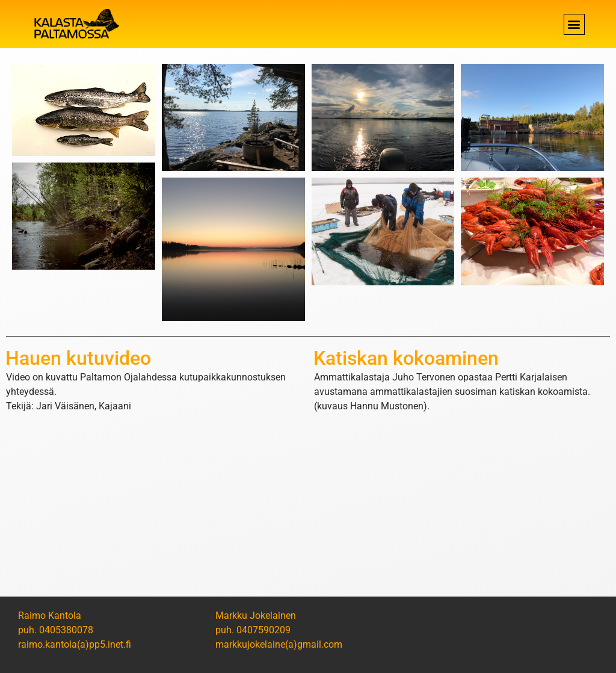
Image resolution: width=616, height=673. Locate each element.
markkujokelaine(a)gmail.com (279, 644)
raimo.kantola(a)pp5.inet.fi (75, 644)
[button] (574, 24)
